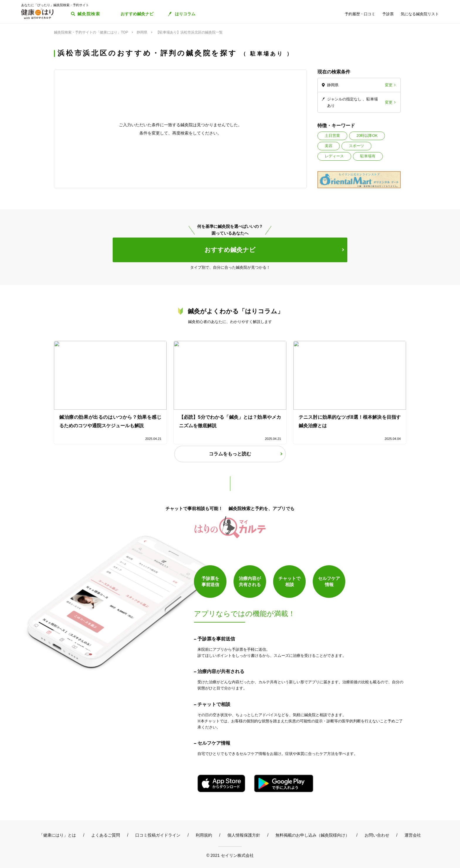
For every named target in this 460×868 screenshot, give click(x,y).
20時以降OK (367, 136)
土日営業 (332, 136)
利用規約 (204, 835)
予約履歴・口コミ (360, 14)
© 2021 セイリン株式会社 (230, 855)
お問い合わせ (377, 835)
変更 (389, 85)
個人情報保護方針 (244, 835)
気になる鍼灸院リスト (420, 14)
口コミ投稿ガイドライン (158, 835)
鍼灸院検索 (89, 14)
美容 (329, 146)
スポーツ (356, 146)
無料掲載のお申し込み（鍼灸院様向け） (312, 835)
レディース (334, 156)
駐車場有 (368, 156)
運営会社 (413, 835)
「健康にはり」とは (58, 835)
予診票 (388, 14)
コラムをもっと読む (230, 454)
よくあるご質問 (106, 835)
